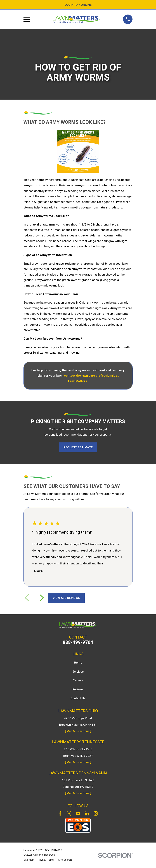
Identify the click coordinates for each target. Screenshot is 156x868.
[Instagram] (96, 813)
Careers (78, 680)
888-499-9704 (78, 642)
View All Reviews (66, 598)
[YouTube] (78, 813)
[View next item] (42, 598)
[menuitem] (29, 860)
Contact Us (78, 698)
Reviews (78, 689)
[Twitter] (69, 813)
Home (78, 663)
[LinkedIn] (87, 813)
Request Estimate (78, 447)
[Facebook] (60, 813)
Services (78, 672)
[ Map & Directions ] (78, 731)
